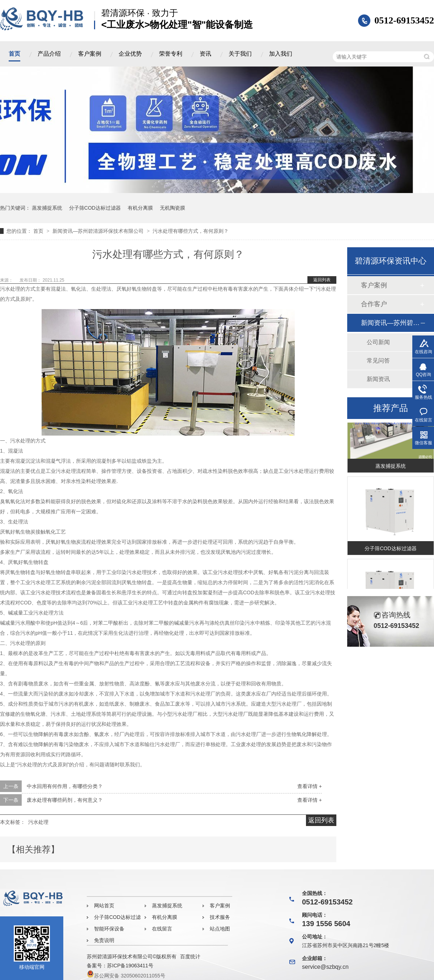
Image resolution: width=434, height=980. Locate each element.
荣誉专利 (171, 54)
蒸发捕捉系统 (47, 208)
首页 (14, 54)
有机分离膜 (140, 208)
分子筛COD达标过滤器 (95, 208)
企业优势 (130, 54)
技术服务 (220, 917)
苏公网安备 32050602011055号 (126, 976)
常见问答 (378, 361)
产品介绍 (49, 54)
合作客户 (374, 304)
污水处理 (38, 822)
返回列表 (322, 280)
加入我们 (281, 54)
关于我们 (240, 54)
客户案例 (90, 54)
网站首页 (104, 906)
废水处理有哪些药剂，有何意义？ (65, 800)
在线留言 (162, 929)
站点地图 (220, 929)
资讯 (205, 54)
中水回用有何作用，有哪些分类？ (65, 786)
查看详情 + (310, 786)
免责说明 (104, 940)
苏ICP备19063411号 (130, 966)
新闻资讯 (378, 379)
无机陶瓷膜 (173, 208)
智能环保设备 (109, 929)
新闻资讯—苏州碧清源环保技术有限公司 (99, 231)
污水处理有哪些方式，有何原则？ (191, 231)
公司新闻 (378, 342)
